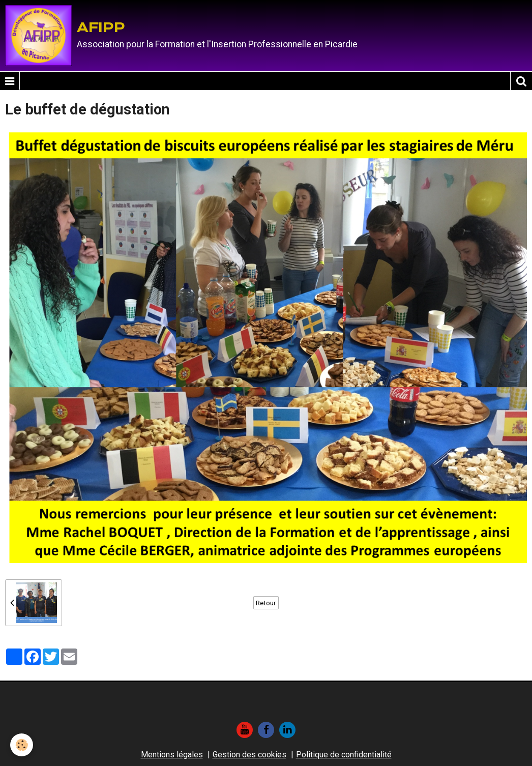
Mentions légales (172, 755)
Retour (266, 603)
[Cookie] (22, 745)
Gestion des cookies (249, 755)
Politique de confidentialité (344, 755)
